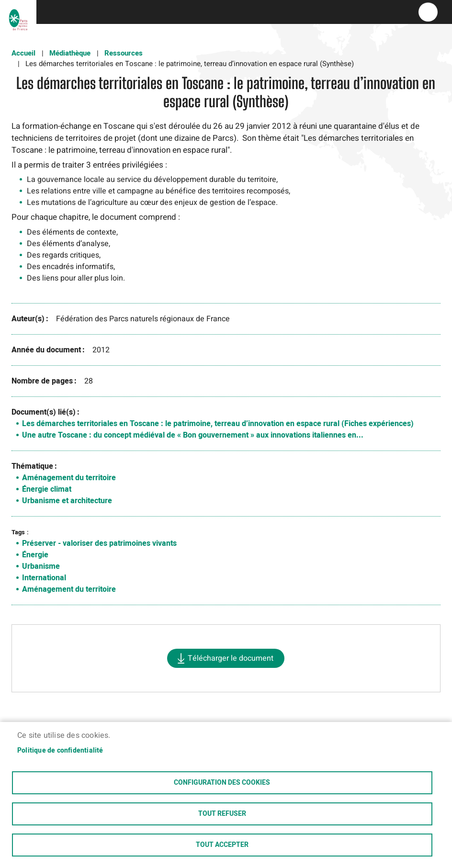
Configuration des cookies (222, 783)
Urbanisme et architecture (67, 501)
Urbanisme (41, 566)
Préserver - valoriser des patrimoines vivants (99, 543)
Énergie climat (47, 489)
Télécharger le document (231, 658)
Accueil (23, 53)
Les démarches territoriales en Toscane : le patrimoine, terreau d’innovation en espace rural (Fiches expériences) (218, 424)
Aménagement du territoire (69, 478)
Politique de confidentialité (60, 751)
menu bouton (428, 12)
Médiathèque (70, 53)
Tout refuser (222, 814)
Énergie (35, 555)
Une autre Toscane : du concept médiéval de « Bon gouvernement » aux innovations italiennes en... (193, 435)
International (44, 578)
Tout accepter (222, 845)
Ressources (124, 53)
